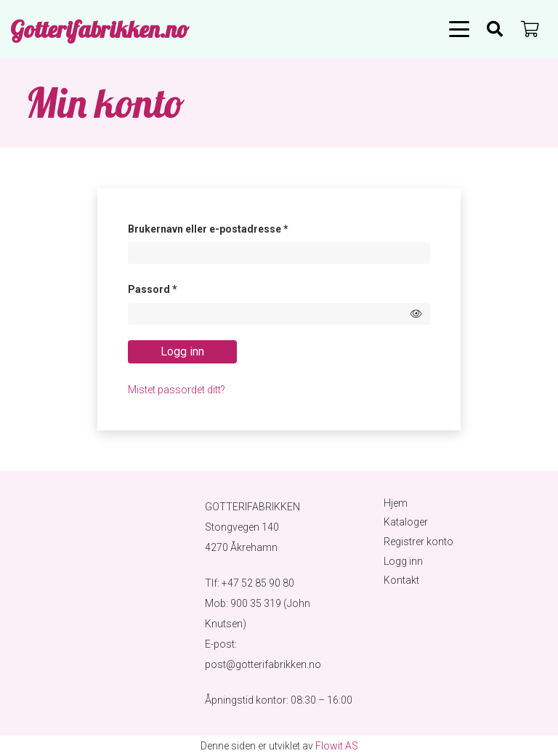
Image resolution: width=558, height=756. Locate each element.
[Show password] (416, 314)
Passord (173, 287)
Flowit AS (337, 746)
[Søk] (495, 29)
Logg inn (182, 351)
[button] (459, 29)
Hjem (396, 503)
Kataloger (406, 522)
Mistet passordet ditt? (177, 390)
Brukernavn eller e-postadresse (228, 227)
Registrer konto (418, 542)
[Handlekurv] (530, 29)
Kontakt (401, 580)
